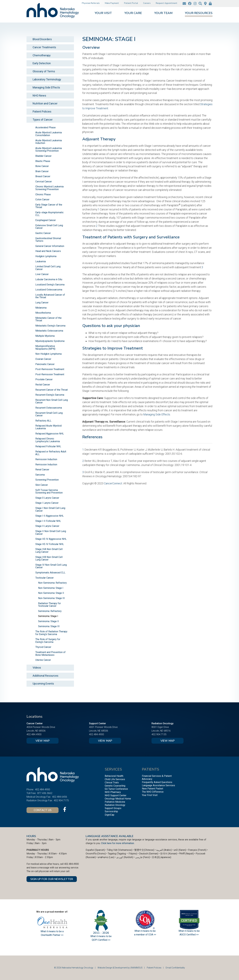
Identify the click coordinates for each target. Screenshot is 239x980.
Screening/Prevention (47, 480)
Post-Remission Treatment (50, 369)
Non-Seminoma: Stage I (51, 588)
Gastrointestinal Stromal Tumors (48, 240)
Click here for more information (118, 843)
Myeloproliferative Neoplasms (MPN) (45, 347)
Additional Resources (45, 676)
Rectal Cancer (43, 385)
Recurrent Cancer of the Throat (52, 390)
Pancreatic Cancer (45, 364)
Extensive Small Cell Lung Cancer (49, 227)
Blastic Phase (43, 161)
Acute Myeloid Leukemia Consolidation (49, 134)
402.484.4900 (34, 734)
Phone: (30, 789)
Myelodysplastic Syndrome (50, 341)
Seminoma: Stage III (49, 626)
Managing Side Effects (157, 414)
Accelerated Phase (45, 127)
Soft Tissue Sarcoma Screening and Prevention (49, 491)
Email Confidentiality (175, 968)
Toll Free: (31, 793)
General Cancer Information (50, 246)
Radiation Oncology (115, 805)
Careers (147, 3)
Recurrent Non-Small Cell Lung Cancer (52, 401)
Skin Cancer (42, 485)
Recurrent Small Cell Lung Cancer (49, 414)
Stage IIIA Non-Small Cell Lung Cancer (49, 551)
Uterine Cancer (43, 660)
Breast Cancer (43, 176)
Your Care (133, 13)
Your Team (163, 13)
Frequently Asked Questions (157, 782)
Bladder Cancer (43, 156)
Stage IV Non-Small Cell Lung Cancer (51, 566)
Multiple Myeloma (45, 336)
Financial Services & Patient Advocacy (157, 777)
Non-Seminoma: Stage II (51, 593)
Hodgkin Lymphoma (46, 256)
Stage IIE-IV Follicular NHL (50, 544)
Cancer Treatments (44, 47)
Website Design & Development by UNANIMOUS (120, 968)
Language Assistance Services (158, 785)
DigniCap (110, 815)
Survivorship (111, 811)
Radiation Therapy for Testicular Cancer (49, 605)
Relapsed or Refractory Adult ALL (51, 453)
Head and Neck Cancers (48, 251)
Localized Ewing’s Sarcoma (50, 285)
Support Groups (113, 808)
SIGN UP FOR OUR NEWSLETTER (52, 879)
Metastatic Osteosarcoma (49, 331)
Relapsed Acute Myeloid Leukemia (48, 427)
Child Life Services (115, 779)
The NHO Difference (153, 792)
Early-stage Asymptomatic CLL (49, 214)
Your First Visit (150, 795)
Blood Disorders (42, 39)
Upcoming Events (43, 684)
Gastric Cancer (43, 233)
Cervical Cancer (44, 182)
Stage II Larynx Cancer (47, 526)
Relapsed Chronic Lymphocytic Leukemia (48, 440)
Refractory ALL (43, 421)
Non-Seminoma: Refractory (52, 583)
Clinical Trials (112, 782)
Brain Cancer (42, 171)
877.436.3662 (45, 793)
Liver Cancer (42, 274)
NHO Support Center (116, 795)
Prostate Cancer (44, 379)
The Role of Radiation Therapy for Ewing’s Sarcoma (51, 633)
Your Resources (199, 13)
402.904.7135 (159, 734)
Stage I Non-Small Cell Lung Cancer (50, 509)
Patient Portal (131, 3)
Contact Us (43, 810)
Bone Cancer (42, 166)
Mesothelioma (43, 313)
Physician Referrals (91, 3)
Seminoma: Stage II (48, 621)
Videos (37, 668)
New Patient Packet (152, 789)
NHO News (39, 96)
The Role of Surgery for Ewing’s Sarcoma (48, 641)
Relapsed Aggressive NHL (50, 434)
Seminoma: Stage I (48, 616)
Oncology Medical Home (118, 799)
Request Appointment (167, 3)
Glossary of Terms (44, 71)
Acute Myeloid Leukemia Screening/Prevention (49, 150)
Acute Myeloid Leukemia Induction (49, 142)
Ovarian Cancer (43, 359)
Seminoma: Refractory (50, 611)
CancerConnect (113, 483)
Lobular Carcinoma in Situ (49, 279)
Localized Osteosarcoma (49, 290)
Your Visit (103, 13)
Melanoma (41, 308)
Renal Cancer (42, 470)
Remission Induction (46, 459)
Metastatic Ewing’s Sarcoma (50, 326)
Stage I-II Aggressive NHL (50, 516)
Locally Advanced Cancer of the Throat (50, 296)
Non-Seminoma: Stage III (51, 598)
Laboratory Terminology (47, 79)
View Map (43, 741)
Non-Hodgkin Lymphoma (48, 354)
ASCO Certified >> (189, 935)
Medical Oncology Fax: (39, 797)
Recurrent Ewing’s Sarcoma (50, 395)
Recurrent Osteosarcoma (49, 408)
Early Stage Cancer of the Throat (49, 206)
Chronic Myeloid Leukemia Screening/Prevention (49, 188)
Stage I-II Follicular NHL (48, 521)
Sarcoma (40, 475)
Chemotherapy (42, 55)
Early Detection (42, 63)
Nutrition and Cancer (45, 103)
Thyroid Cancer (43, 647)
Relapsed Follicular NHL (48, 446)
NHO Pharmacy (113, 792)
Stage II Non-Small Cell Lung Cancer (51, 533)
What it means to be (189, 931)
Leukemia (41, 261)
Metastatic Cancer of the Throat (48, 319)
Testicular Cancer (45, 578)
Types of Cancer (43, 120)
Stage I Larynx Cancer (47, 503)
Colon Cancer (42, 199)
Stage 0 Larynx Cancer (47, 498)
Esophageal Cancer (46, 220)
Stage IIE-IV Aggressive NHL (51, 539)
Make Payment (112, 3)
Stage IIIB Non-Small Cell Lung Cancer (49, 558)
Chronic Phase (43, 194)
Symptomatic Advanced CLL (50, 573)
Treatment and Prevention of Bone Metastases (50, 654)
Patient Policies (42, 112)
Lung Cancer (42, 303)
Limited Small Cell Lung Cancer (48, 268)
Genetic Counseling (115, 786)
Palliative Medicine (115, 802)
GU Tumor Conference (116, 789)
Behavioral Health (114, 776)
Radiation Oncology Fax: (40, 800)
